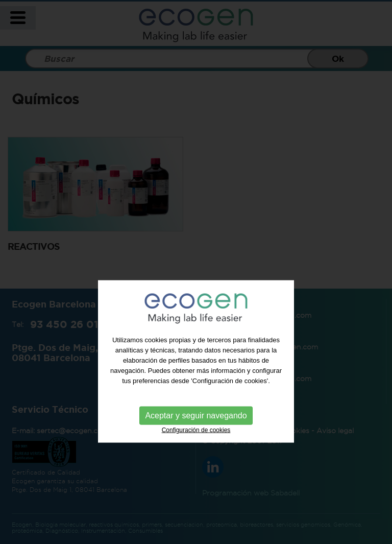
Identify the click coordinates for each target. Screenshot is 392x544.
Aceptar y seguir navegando (196, 430)
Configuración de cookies (196, 445)
